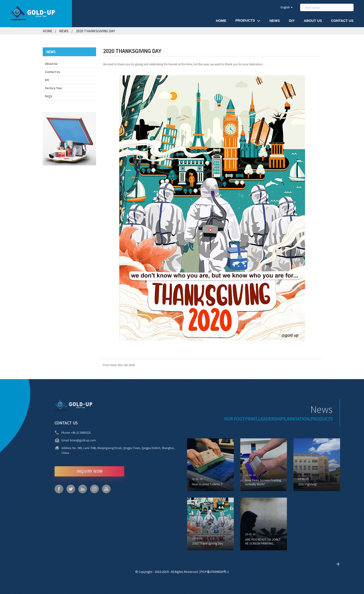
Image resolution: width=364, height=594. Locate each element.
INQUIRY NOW (76, 471)
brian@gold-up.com (70, 440)
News (275, 21)
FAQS (49, 96)
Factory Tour (54, 88)
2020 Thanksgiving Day (95, 31)
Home (221, 21)
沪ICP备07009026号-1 (214, 572)
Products (248, 21)
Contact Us (342, 21)
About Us (313, 21)
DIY (292, 21)
